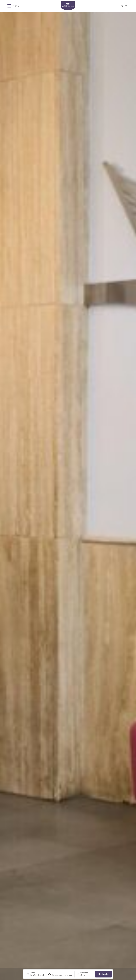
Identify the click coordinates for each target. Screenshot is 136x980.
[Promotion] (87, 975)
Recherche (103, 974)
